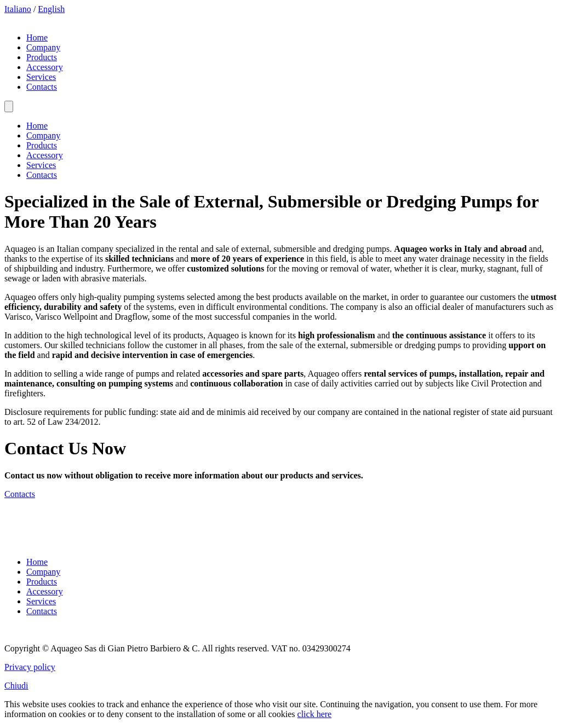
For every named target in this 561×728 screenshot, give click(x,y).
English (51, 9)
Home (37, 37)
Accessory (45, 67)
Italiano (18, 9)
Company (43, 47)
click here (315, 714)
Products (42, 57)
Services (41, 77)
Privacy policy (30, 667)
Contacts (42, 87)
